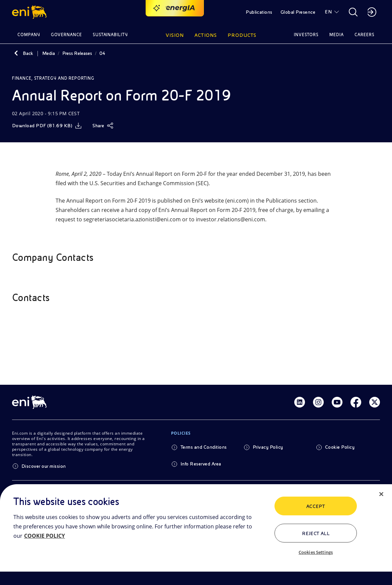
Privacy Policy (268, 447)
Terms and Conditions (204, 447)
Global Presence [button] (298, 12)
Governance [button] (66, 35)
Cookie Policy (340, 447)
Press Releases (77, 53)
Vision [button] (175, 35)
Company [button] (29, 35)
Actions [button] (206, 35)
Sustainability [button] (110, 35)
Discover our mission (44, 466)
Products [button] (242, 35)
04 (102, 53)
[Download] (47, 126)
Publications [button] (259, 12)
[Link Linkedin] (300, 402)
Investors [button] (306, 35)
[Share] (103, 126)
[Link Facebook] (356, 402)
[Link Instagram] (318, 402)
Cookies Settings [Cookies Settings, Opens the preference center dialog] (316, 552)
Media (49, 53)
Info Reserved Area (201, 464)
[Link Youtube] (337, 402)
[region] (196, 535)
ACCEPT (316, 506)
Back (28, 53)
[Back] (16, 53)
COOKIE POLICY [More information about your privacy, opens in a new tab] (45, 536)
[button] (30, 12)
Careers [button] (365, 35)
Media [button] (337, 35)
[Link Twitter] (375, 402)
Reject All (316, 533)
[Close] (381, 494)
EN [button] (328, 12)
